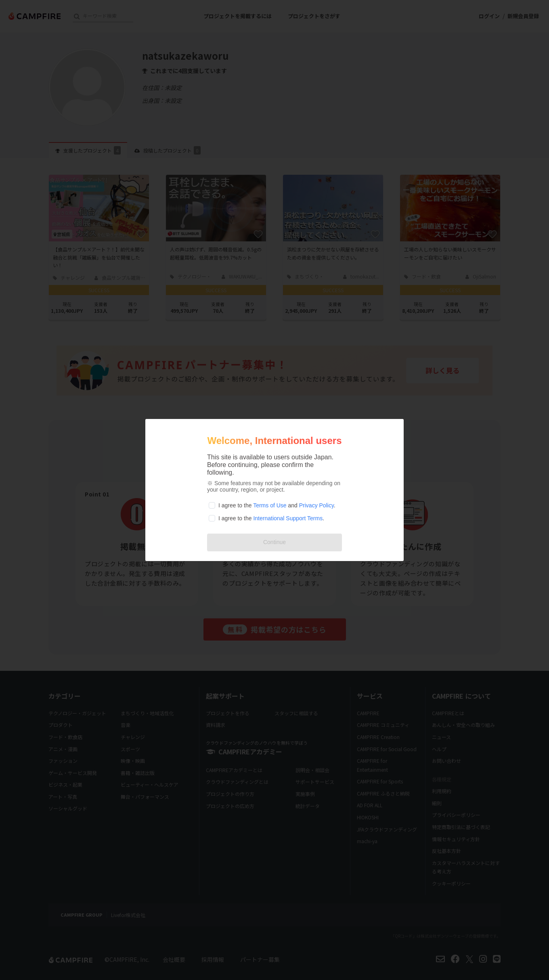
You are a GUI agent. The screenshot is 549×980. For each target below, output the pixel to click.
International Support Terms (288, 518)
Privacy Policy (316, 505)
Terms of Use (270, 505)
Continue (274, 542)
